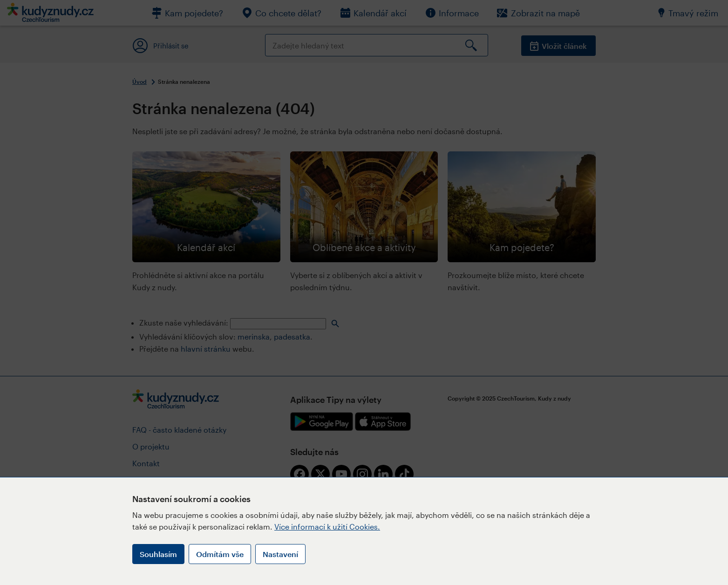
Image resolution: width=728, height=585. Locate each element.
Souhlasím (158, 554)
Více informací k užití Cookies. (327, 527)
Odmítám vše (220, 554)
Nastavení (280, 554)
